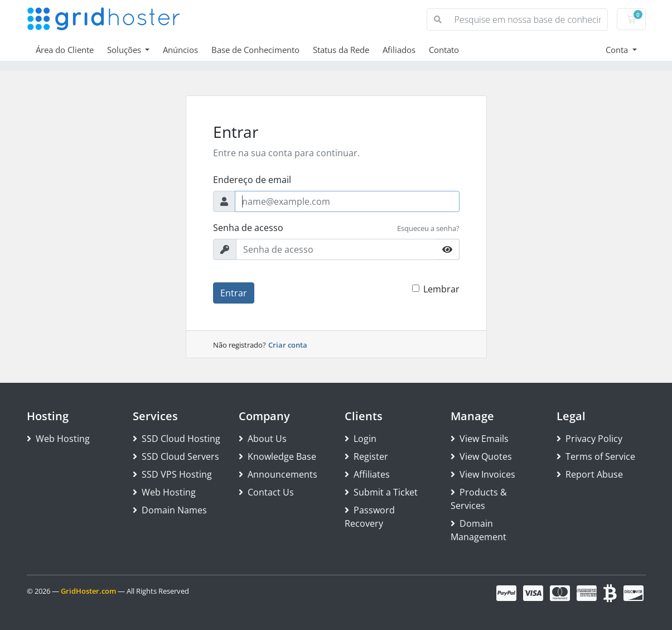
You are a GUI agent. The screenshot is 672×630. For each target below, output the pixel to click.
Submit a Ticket (381, 492)
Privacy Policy (589, 439)
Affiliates (367, 474)
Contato (444, 50)
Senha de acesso (248, 228)
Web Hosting (58, 439)
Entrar (234, 293)
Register (366, 456)
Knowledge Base (277, 456)
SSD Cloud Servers (176, 456)
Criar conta (288, 345)
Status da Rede (341, 50)
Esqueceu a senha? (428, 228)
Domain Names (170, 510)
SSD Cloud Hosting (177, 439)
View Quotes (481, 456)
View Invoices (483, 474)
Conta (618, 50)
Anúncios (180, 50)
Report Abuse (590, 474)
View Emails (480, 439)
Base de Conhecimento (255, 50)
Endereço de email (252, 180)
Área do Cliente (65, 50)
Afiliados (399, 50)
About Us (263, 439)
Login (361, 439)
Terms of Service (596, 456)
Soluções (125, 50)
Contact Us (266, 492)
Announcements (278, 474)
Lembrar (441, 289)
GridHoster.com (88, 591)
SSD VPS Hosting (172, 474)
